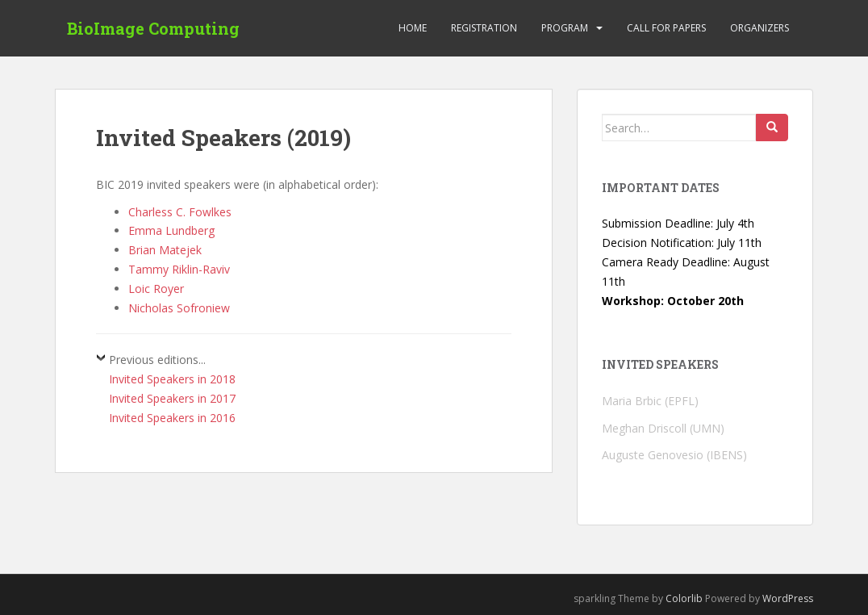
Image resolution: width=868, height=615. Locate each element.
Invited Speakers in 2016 (172, 418)
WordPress (788, 598)
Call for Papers (666, 28)
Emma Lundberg (171, 230)
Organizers (759, 28)
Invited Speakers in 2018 (172, 379)
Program (565, 28)
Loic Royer (156, 289)
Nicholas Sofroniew (179, 308)
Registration (484, 28)
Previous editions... (157, 360)
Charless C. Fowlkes (180, 212)
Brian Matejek (165, 250)
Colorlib (684, 598)
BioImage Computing (153, 28)
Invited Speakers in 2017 (172, 398)
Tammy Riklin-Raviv (179, 269)
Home (413, 28)
